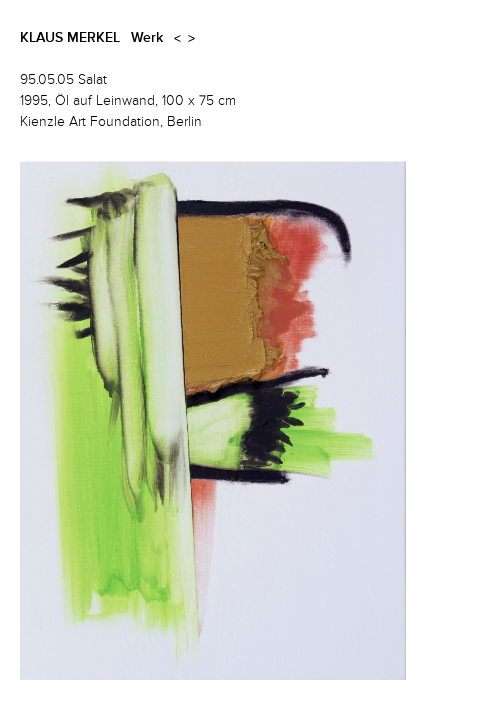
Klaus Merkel (70, 38)
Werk (147, 38)
